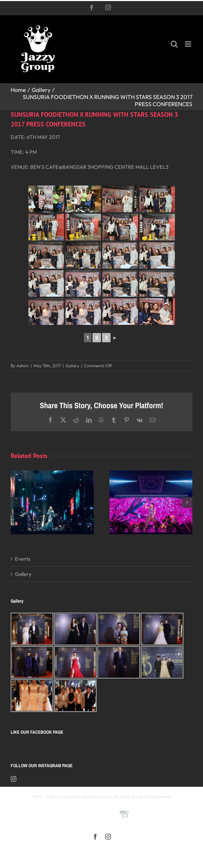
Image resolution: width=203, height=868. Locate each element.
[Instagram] (14, 779)
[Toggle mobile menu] (189, 44)
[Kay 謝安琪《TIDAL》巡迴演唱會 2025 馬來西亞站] (52, 474)
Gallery (72, 366)
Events (23, 559)
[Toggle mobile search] (174, 44)
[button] (16, 502)
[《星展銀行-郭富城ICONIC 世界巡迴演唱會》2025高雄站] (151, 474)
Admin (23, 366)
